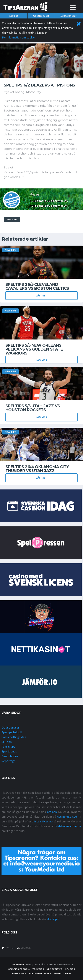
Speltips (14, 16)
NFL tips (7, 742)
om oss (52, 812)
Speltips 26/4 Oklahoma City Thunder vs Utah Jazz (37, 469)
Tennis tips (8, 747)
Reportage (9, 761)
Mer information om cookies (19, 37)
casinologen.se (67, 817)
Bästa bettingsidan (14, 737)
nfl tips (70, 969)
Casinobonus (10, 756)
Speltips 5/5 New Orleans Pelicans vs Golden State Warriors (34, 349)
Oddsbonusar (10, 727)
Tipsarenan (17, 964)
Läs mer (41, 296)
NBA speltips (55, 969)
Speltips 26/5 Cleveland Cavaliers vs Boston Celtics (37, 286)
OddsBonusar (41, 16)
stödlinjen (53, 919)
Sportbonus (9, 751)
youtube (24, 948)
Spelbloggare (63, 973)
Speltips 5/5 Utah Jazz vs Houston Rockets (33, 408)
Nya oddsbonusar (40, 973)
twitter (8, 948)
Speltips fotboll (12, 732)
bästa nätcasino (42, 821)
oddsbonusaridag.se (68, 826)
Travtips (38, 969)
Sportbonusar (68, 16)
